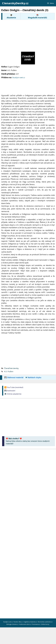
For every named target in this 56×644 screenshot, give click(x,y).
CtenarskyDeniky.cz (15, 3)
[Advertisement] (29, 35)
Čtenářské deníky (11, 368)
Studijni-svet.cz (19, 77)
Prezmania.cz (36, 624)
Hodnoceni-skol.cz (25, 624)
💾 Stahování (10, 391)
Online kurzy (45, 624)
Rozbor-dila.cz (18, 622)
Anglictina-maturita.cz (30, 622)
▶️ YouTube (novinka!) (14, 387)
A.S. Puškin (9, 371)
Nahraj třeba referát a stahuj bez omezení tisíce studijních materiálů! (28, 441)
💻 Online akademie (13, 394)
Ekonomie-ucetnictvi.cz (45, 622)
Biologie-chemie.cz (13, 624)
